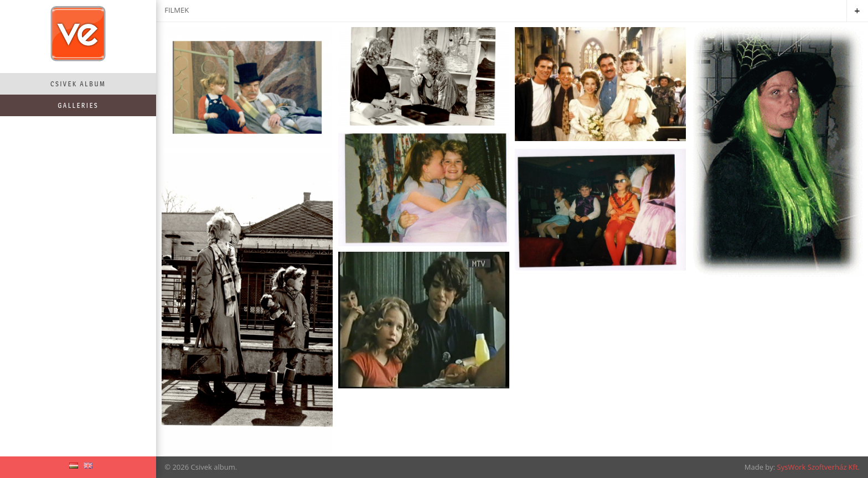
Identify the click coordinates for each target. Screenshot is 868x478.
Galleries (78, 105)
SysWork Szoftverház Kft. (818, 467)
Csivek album (78, 84)
